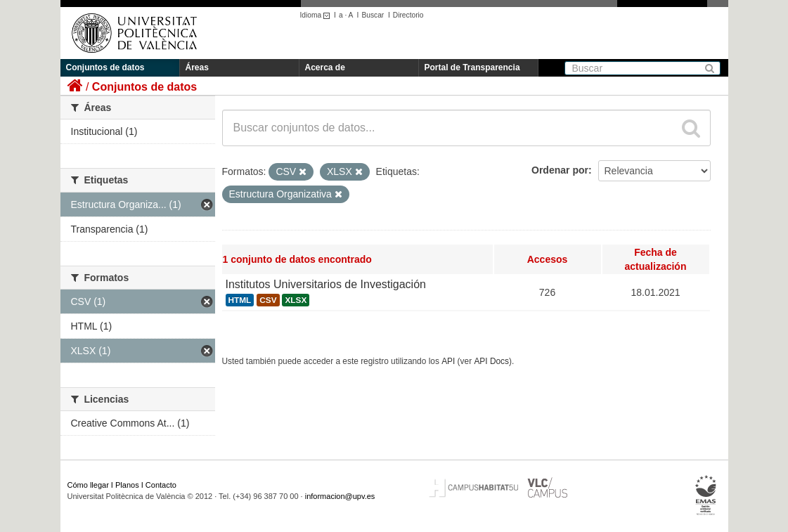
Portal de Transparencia (472, 67)
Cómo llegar (88, 485)
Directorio (408, 15)
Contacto (161, 485)
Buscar (373, 15)
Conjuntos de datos (105, 67)
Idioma (317, 15)
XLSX (296, 300)
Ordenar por (560, 170)
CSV (268, 300)
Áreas (197, 67)
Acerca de (325, 67)
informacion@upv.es (340, 496)
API (448, 361)
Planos (127, 485)
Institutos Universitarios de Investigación (326, 284)
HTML (240, 300)
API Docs (491, 361)
